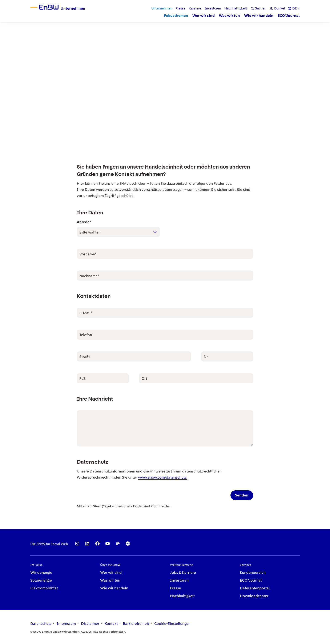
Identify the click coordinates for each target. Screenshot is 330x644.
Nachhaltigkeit (182, 596)
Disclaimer (90, 624)
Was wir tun (110, 580)
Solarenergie (41, 580)
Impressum (66, 624)
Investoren (179, 580)
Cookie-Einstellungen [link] (172, 624)
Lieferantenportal (255, 588)
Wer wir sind (111, 572)
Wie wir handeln (114, 588)
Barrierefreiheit (136, 624)
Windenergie (41, 572)
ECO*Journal (251, 580)
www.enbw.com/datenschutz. (163, 477)
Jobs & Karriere (183, 572)
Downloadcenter (254, 596)
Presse (176, 588)
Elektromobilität (44, 588)
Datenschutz (41, 624)
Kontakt (111, 624)
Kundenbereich (253, 572)
